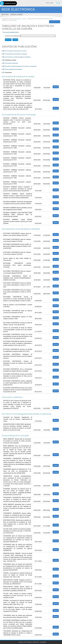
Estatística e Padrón (10, 60)
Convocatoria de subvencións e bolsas (16, 51)
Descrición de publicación (12, 36)
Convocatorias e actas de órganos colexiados (18, 57)
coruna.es (17, 19)
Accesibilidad (43, 642)
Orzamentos (8, 73)
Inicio (24, 19)
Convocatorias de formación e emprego (16, 54)
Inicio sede (5, 15)
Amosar (56, 87)
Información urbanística (11, 63)
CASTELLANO (49, 3)
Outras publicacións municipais (13, 69)
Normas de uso (36, 642)
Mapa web (30, 642)
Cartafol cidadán (16, 15)
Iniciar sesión (55, 22)
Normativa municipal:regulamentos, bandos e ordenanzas (21, 66)
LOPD (25, 642)
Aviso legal (21, 642)
